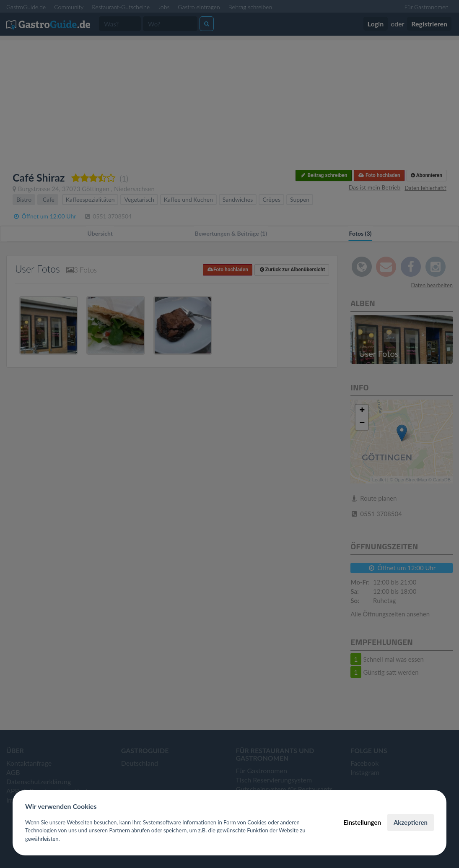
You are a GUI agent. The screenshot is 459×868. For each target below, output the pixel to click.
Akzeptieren (411, 822)
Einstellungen (362, 822)
